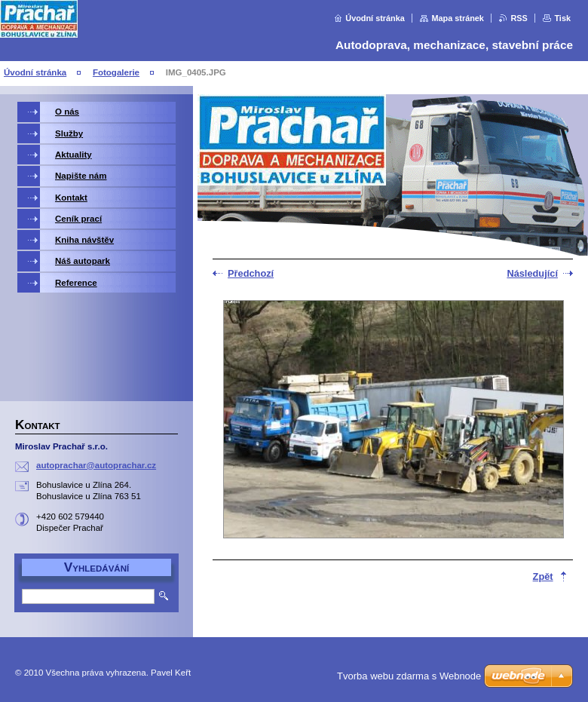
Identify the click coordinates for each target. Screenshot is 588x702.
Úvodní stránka (375, 18)
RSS (519, 18)
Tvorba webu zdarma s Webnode (409, 676)
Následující (532, 273)
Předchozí (251, 273)
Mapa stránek (458, 18)
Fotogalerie (116, 72)
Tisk (562, 18)
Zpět (543, 576)
